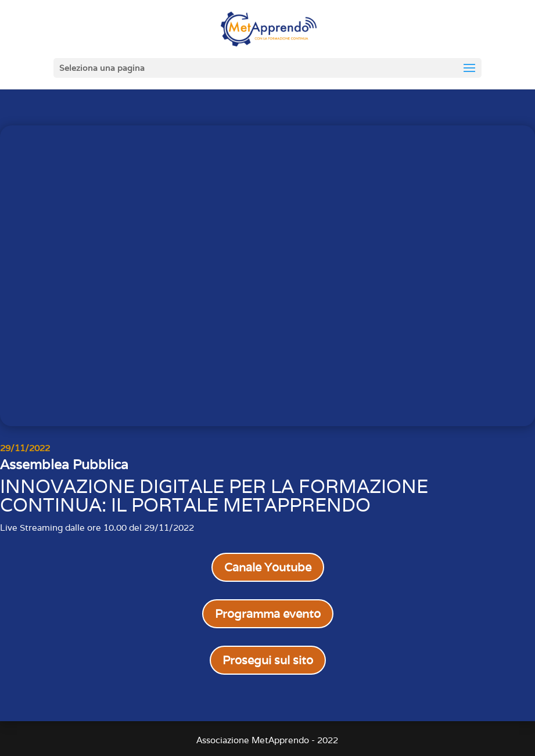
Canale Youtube (268, 567)
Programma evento (268, 614)
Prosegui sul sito (268, 660)
